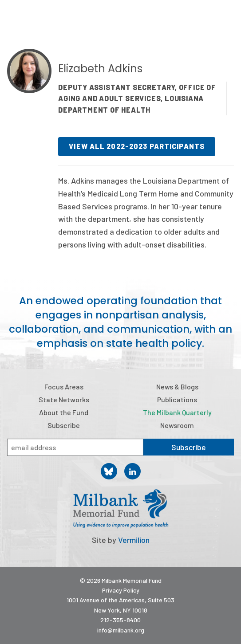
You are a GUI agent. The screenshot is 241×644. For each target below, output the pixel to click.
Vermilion (134, 540)
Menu (229, 12)
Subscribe (64, 425)
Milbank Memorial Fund (43, 11)
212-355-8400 (120, 620)
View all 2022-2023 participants (137, 146)
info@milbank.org (121, 630)
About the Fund (64, 412)
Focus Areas (64, 387)
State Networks (64, 399)
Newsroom (177, 425)
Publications (177, 399)
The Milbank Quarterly (177, 412)
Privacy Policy (121, 590)
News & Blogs (177, 387)
